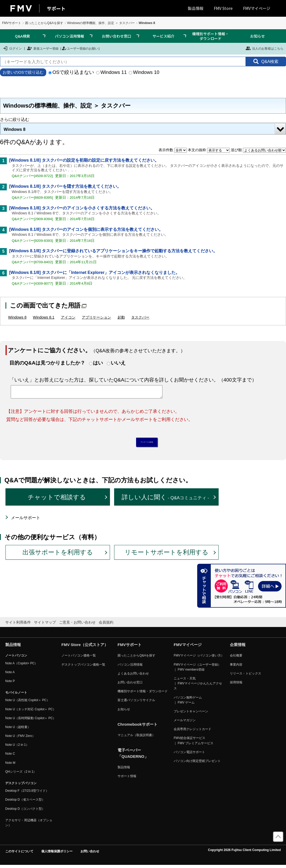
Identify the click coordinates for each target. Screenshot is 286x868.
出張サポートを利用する (58, 555)
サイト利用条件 (18, 625)
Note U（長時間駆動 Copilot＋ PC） (31, 721)
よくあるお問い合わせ (133, 676)
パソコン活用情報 (69, 36)
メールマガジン (185, 723)
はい (98, 363)
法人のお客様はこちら (264, 48)
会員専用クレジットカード (192, 732)
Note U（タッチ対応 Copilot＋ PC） (31, 712)
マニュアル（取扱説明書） (136, 738)
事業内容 (236, 667)
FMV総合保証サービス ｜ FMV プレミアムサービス (194, 743)
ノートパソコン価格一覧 (79, 658)
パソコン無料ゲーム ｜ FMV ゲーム (188, 703)
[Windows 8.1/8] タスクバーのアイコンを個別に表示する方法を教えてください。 (86, 229)
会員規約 (106, 625)
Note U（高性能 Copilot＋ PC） (27, 703)
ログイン (12, 48)
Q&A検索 (22, 36)
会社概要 (236, 658)
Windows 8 (14, 129)
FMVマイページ (257, 8)
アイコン (68, 317)
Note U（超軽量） (18, 730)
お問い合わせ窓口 (116, 36)
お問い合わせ (90, 854)
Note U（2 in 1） (17, 748)
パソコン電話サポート (189, 755)
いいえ (118, 363)
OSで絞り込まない (71, 72)
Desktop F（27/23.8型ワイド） (27, 794)
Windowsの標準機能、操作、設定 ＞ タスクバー (101, 23)
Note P (10, 684)
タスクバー (140, 317)
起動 (121, 317)
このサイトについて (19, 854)
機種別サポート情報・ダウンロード (211, 36)
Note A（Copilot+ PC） (21, 666)
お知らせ (258, 36)
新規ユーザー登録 (43, 48)
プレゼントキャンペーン (191, 714)
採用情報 (236, 685)
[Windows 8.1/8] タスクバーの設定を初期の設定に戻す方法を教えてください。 (84, 160)
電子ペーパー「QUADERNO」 (133, 756)
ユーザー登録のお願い (80, 48)
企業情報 (238, 647)
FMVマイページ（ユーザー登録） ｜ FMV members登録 (197, 670)
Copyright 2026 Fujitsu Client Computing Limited (244, 853)
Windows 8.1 (44, 317)
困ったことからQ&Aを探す (44, 23)
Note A (10, 675)
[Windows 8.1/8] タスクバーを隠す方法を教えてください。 (65, 186)
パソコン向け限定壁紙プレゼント (197, 764)
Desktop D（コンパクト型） (25, 811)
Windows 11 (111, 72)
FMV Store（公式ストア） (85, 647)
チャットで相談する (57, 500)
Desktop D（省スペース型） (25, 802)
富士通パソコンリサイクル (136, 703)
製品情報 (196, 8)
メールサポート (26, 521)
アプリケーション (96, 317)
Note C (10, 756)
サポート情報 (127, 779)
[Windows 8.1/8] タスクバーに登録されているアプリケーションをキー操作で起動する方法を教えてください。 (113, 251)
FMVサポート (12, 23)
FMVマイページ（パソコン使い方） (199, 658)
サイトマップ (45, 625)
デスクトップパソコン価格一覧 (83, 667)
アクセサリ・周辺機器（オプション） (29, 825)
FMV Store (223, 8)
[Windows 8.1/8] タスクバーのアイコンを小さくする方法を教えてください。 (82, 208)
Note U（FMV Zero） (20, 739)
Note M (10, 765)
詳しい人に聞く (165, 500)
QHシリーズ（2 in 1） (21, 774)
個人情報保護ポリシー (57, 854)
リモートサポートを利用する (167, 555)
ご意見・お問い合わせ (77, 625)
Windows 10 (144, 72)
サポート (56, 8)
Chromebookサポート (138, 727)
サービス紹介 (164, 36)
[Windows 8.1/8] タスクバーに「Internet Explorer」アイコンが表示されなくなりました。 (94, 272)
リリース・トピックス (246, 676)
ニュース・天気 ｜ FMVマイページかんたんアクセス (198, 686)
